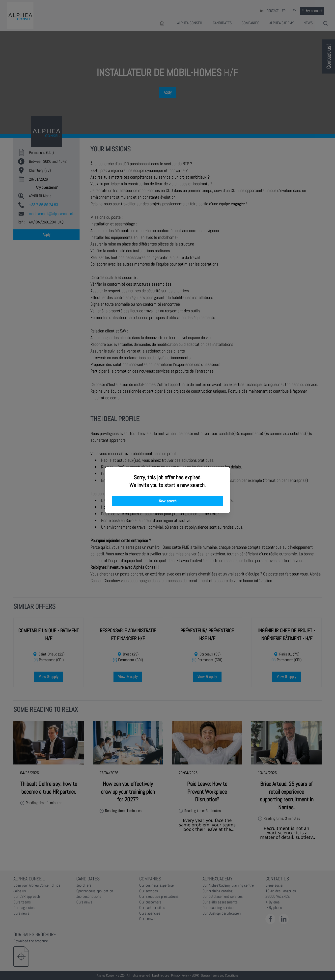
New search (168, 501)
